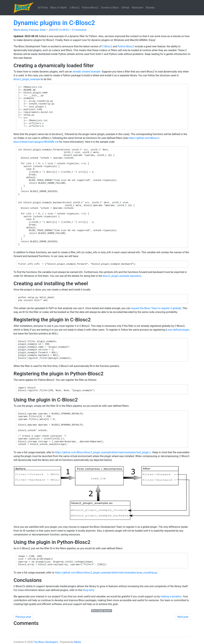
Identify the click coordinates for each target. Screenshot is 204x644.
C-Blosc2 (74, 8)
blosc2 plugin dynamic (102, 611)
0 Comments (79, 30)
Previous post (23, 617)
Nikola (77, 642)
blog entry (89, 590)
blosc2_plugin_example (27, 79)
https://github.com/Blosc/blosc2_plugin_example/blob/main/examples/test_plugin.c (103, 452)
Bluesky (150, 8)
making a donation (171, 596)
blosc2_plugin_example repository (122, 276)
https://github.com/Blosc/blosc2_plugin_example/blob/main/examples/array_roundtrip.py (106, 573)
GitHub (125, 8)
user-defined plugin (178, 330)
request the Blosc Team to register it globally (156, 308)
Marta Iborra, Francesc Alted (30, 30)
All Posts (43, 8)
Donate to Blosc (110, 8)
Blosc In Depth (59, 8)
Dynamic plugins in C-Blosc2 (54, 23)
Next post (183, 617)
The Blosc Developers (46, 642)
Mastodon (138, 8)
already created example (87, 72)
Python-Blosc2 (90, 8)
